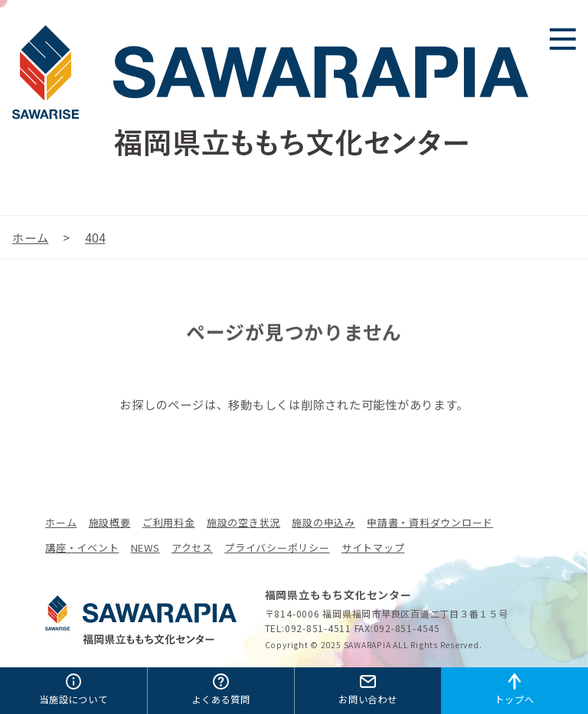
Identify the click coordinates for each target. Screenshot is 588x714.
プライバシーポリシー (277, 548)
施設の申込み (323, 522)
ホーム (61, 522)
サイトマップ (373, 548)
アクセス (192, 548)
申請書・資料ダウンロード (430, 522)
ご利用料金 (169, 522)
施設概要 (110, 522)
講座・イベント (82, 548)
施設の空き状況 (243, 522)
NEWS (145, 548)
